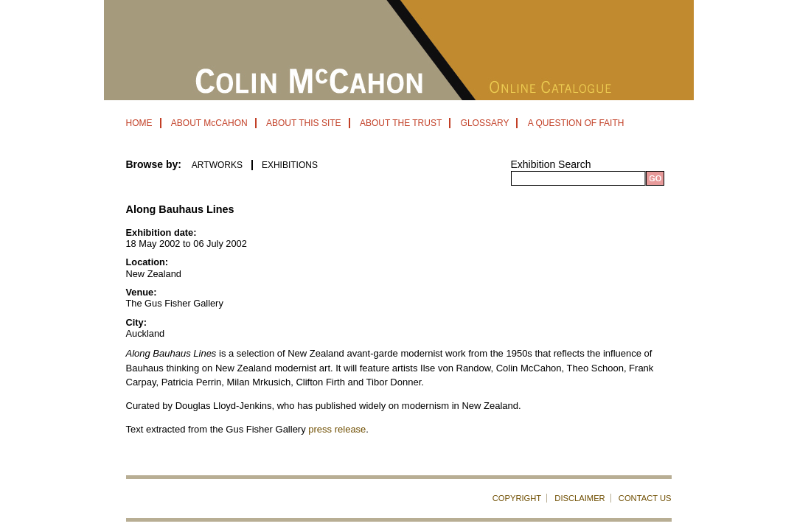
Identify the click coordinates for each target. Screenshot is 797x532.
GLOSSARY (485, 123)
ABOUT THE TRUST (401, 123)
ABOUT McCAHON (209, 123)
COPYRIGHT (517, 498)
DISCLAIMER (580, 498)
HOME (139, 123)
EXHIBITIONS (290, 165)
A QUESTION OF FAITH (576, 123)
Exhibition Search (551, 164)
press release (337, 429)
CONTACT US (645, 498)
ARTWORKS (217, 165)
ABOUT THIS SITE (304, 123)
